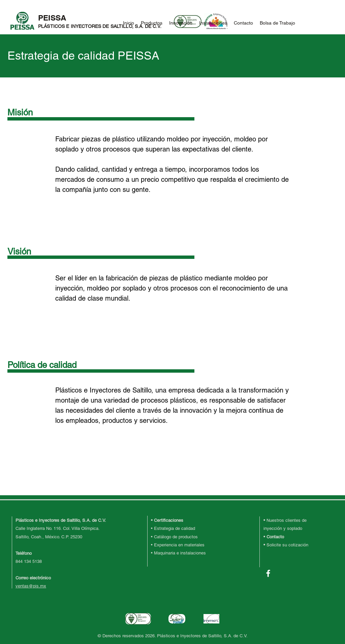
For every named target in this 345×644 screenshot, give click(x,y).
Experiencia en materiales (179, 545)
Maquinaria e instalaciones (180, 553)
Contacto (275, 537)
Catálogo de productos (176, 537)
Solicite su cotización (287, 545)
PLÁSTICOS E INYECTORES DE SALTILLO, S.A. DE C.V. (100, 26)
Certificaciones (169, 520)
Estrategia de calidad (175, 528)
